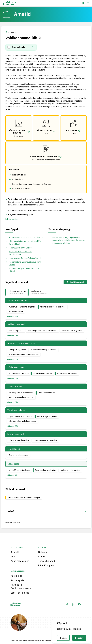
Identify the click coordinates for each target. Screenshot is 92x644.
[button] (10, 47)
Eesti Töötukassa (20, 593)
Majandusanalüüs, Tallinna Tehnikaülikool (20, 253)
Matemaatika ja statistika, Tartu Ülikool (26, 237)
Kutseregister (18, 580)
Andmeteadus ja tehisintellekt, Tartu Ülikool (24, 270)
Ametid (12, 32)
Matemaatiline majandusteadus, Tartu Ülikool (25, 263)
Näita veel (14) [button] (12, 378)
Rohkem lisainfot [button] (12, 219)
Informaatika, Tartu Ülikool (20, 248)
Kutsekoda (16, 576)
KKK (13, 556)
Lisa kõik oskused (75, 282)
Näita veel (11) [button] (12, 426)
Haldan (63, 638)
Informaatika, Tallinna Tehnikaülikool (25, 258)
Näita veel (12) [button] (12, 402)
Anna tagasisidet (20, 561)
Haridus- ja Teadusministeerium (22, 586)
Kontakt (15, 552)
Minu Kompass (46, 565)
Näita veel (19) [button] (12, 335)
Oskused (43, 552)
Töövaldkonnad (47, 561)
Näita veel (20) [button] (12, 316)
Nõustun (79, 638)
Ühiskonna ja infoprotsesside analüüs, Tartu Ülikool (25, 243)
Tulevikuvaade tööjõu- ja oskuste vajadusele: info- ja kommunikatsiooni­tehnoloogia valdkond (68, 240)
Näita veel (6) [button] (12, 475)
